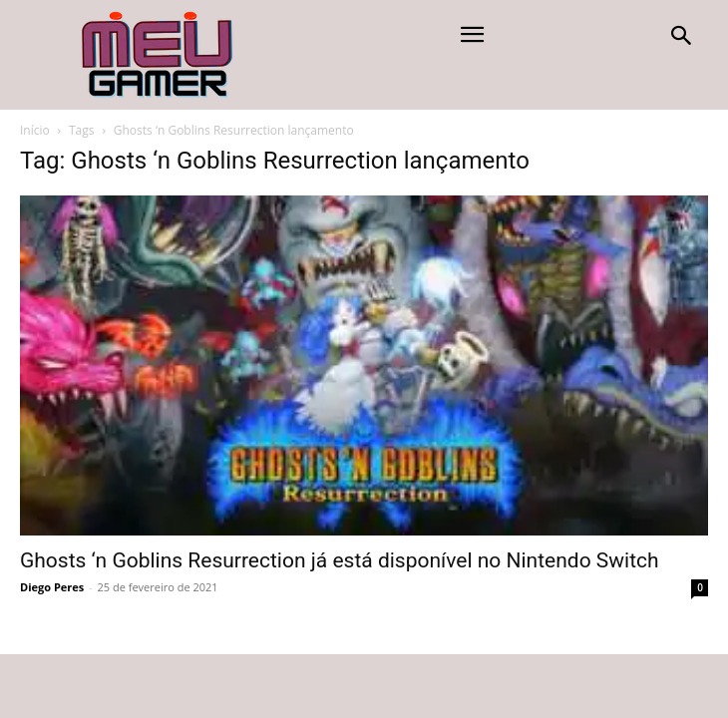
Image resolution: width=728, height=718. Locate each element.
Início (35, 130)
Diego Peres (52, 587)
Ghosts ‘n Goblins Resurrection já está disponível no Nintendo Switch (340, 560)
